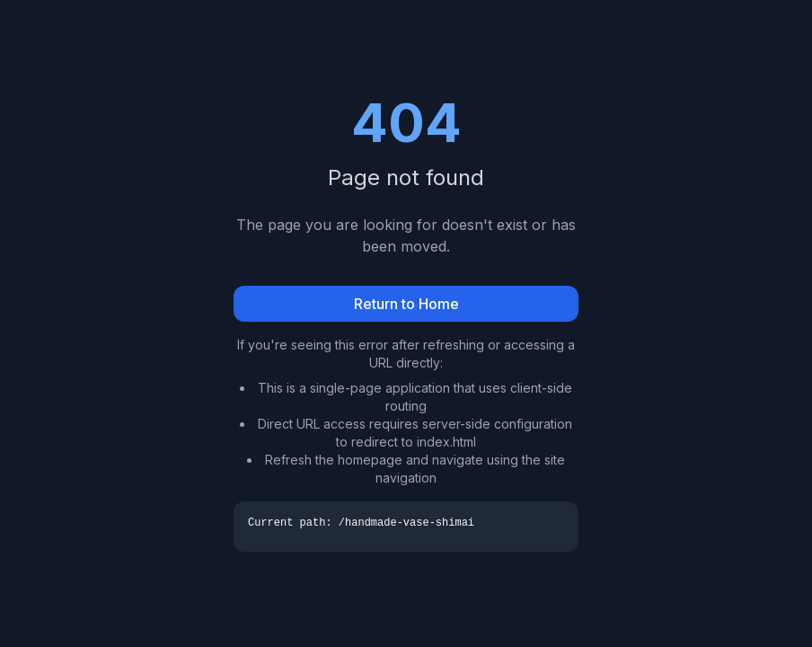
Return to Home (406, 304)
